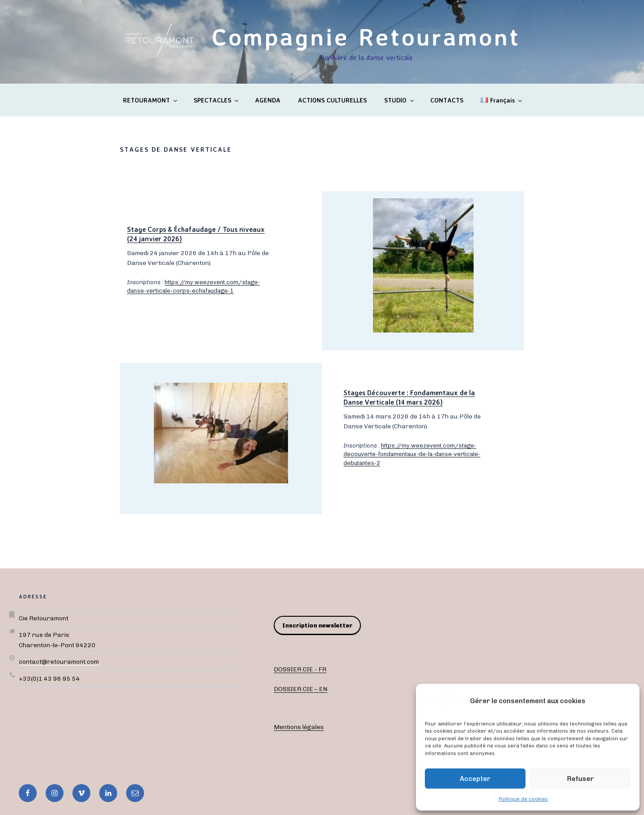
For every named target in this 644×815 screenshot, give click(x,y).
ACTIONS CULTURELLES (332, 100)
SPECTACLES (217, 100)
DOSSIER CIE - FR (300, 669)
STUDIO (400, 100)
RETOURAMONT (151, 100)
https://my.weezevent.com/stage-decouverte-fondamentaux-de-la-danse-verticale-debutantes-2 (412, 454)
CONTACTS (447, 100)
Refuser (580, 779)
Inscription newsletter (317, 625)
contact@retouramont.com (59, 662)
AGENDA (268, 100)
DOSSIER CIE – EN (301, 689)
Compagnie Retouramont (366, 36)
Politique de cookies (523, 799)
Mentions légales (299, 727)
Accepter (475, 779)
